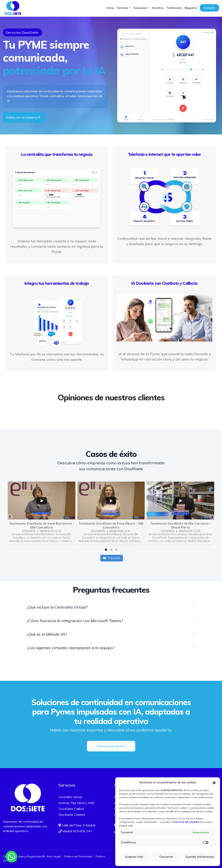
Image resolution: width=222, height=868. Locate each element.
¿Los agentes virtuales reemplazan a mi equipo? (71, 648)
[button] (214, 782)
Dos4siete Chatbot (72, 815)
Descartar (166, 857)
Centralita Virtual (70, 797)
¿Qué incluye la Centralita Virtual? (57, 607)
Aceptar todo (134, 857)
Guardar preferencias (200, 857)
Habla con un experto (23, 117)
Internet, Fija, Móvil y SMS (77, 803)
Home (110, 8)
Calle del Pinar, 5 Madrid (77, 825)
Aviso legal (53, 856)
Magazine (191, 8)
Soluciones (140, 8)
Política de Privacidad (78, 856)
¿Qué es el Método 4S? (47, 634)
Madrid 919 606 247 (75, 831)
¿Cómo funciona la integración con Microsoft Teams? (75, 621)
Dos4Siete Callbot (71, 809)
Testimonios (174, 8)
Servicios (122, 8)
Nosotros (158, 8)
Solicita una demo (111, 746)
